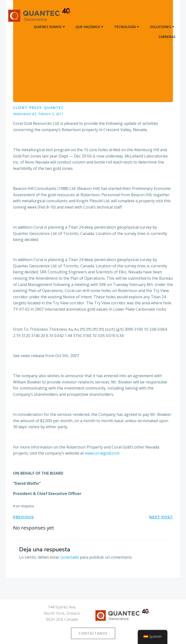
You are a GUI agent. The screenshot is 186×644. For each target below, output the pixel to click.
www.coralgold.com (102, 453)
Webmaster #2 (25, 114)
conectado (70, 557)
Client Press (27, 108)
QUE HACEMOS (90, 27)
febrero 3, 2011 (51, 114)
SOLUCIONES (163, 27)
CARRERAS (167, 37)
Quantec (54, 108)
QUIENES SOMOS (50, 27)
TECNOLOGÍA (127, 27)
